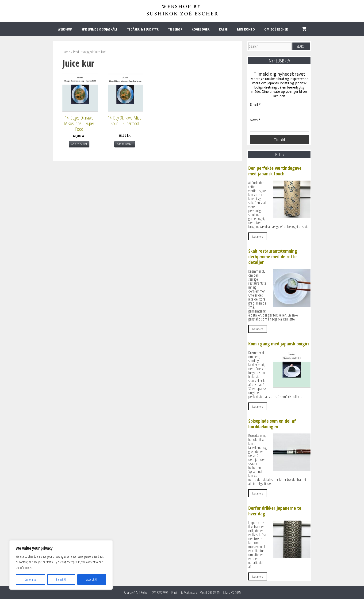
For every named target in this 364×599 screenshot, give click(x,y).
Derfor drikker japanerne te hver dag (275, 511)
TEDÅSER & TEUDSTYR (143, 29)
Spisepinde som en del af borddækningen (272, 424)
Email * (255, 104)
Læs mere (258, 236)
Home (66, 52)
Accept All (92, 579)
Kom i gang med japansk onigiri (279, 344)
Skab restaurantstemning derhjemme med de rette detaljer (273, 257)
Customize (30, 579)
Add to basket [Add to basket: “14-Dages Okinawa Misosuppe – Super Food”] (79, 144)
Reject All (61, 579)
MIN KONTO (246, 29)
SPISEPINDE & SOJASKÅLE (100, 29)
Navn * (255, 120)
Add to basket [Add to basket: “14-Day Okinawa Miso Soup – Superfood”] (125, 144)
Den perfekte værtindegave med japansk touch (275, 171)
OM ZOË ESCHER (276, 29)
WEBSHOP (65, 29)
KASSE (223, 29)
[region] (61, 565)
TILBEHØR (175, 29)
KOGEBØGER (201, 29)
